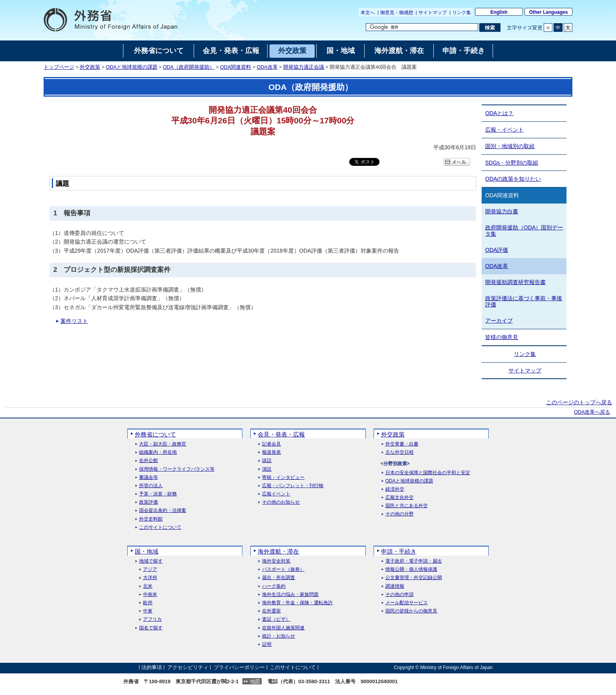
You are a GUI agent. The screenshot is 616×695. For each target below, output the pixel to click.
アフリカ (152, 619)
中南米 (150, 595)
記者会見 (271, 444)
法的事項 (152, 667)
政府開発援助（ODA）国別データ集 (524, 231)
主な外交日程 (400, 452)
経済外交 (395, 489)
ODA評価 (497, 250)
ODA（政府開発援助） (189, 67)
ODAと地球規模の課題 (132, 67)
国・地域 (147, 551)
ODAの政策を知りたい (513, 179)
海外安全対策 (276, 561)
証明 (267, 645)
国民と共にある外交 (407, 506)
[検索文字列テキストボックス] (422, 27)
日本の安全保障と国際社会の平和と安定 (428, 473)
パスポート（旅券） (283, 569)
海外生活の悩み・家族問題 (290, 595)
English (499, 12)
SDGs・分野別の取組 (512, 163)
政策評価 (148, 502)
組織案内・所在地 (158, 452)
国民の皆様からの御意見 (411, 611)
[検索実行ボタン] (490, 28)
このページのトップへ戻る (579, 402)
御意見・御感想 (397, 13)
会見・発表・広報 (281, 434)
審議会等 (148, 478)
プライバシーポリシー (239, 667)
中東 (148, 611)
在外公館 (148, 461)
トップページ (59, 67)
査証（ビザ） (276, 619)
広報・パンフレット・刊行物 (293, 486)
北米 (148, 586)
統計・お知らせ (279, 636)
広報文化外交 (400, 498)
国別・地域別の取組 (510, 146)
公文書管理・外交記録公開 (414, 578)
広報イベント (276, 494)
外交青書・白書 (402, 444)
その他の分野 (400, 514)
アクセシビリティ (188, 667)
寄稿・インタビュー (283, 478)
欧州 (148, 603)
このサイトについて (160, 527)
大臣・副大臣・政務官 (163, 444)
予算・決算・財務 (158, 494)
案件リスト (74, 321)
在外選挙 (271, 611)
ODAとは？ (499, 113)
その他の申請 (400, 595)
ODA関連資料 (236, 67)
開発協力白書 (502, 211)
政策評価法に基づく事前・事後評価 (524, 302)
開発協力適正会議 (304, 67)
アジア (150, 569)
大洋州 (150, 578)
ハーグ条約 (274, 586)
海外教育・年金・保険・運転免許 (297, 603)
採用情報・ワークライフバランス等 (177, 469)
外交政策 (90, 67)
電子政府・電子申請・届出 (414, 561)
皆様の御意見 (502, 337)
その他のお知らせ (281, 502)
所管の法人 (151, 486)
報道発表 (271, 452)
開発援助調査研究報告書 (515, 282)
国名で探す (151, 628)
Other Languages (549, 12)
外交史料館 (151, 519)
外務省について (155, 434)
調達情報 (395, 586)
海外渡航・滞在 (278, 551)
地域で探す (151, 561)
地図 (255, 681)
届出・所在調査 (279, 578)
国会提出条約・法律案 (163, 511)
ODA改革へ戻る (592, 412)
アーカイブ (499, 321)
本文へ (368, 13)
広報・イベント (504, 130)
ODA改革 (267, 67)
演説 (267, 469)
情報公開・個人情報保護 (411, 569)
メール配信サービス (407, 603)
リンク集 (462, 13)
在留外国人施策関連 (283, 628)
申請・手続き (399, 551)
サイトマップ (433, 13)
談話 (267, 461)
